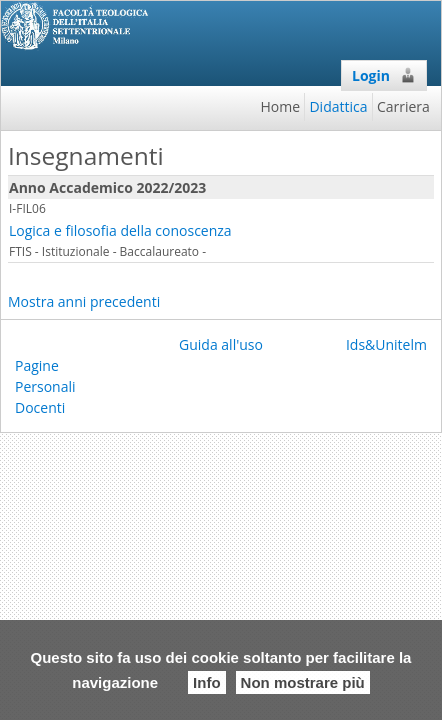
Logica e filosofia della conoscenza (120, 230)
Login (384, 75)
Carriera (403, 106)
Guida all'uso (221, 344)
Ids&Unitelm (386, 344)
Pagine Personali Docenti (45, 386)
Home (281, 106)
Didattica (338, 106)
